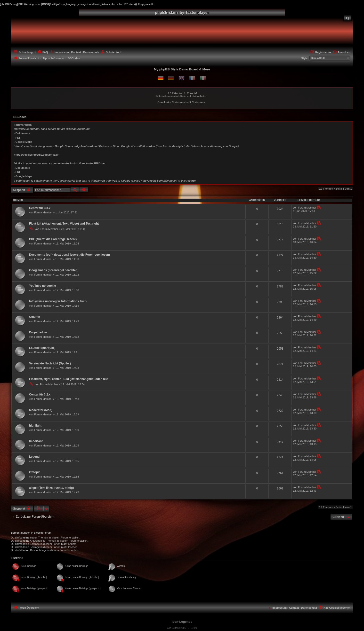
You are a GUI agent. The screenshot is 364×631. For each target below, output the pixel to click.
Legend (34, 457)
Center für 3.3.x (40, 208)
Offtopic (35, 472)
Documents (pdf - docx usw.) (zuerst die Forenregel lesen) (69, 255)
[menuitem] (348, 18)
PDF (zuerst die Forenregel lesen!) (53, 239)
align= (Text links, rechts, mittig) (51, 488)
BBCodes (20, 117)
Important (36, 441)
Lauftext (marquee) (42, 348)
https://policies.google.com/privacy (36, 155)
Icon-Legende (182, 622)
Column (35, 317)
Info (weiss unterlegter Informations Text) (58, 301)
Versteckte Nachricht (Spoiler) (50, 363)
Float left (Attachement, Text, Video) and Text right (64, 224)
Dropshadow (38, 332)
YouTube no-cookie (42, 286)
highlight (35, 426)
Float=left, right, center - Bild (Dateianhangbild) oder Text (69, 379)
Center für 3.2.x (40, 395)
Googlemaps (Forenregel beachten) (54, 270)
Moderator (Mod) (41, 410)
